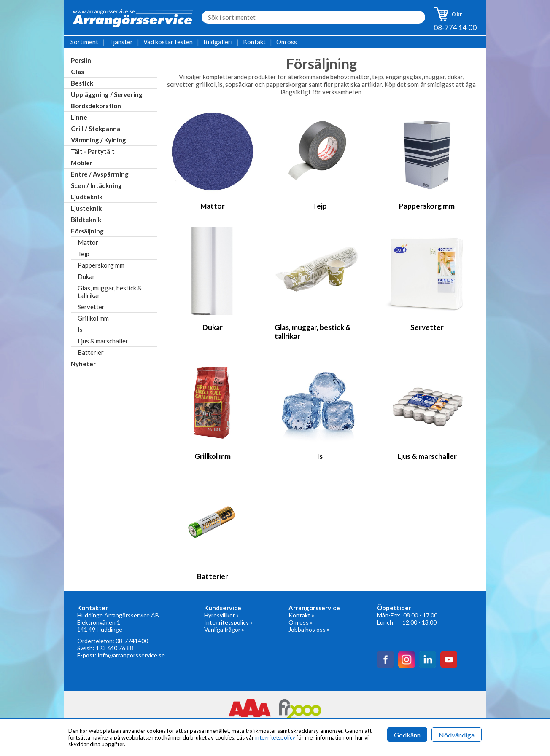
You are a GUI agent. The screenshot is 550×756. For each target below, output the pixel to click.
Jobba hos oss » (309, 629)
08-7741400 (132, 641)
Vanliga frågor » (224, 629)
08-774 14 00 (455, 28)
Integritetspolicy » (228, 622)
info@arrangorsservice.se (131, 655)
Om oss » (301, 622)
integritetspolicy (275, 737)
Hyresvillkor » (221, 615)
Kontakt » (301, 615)
